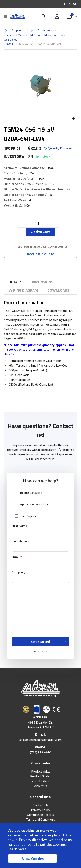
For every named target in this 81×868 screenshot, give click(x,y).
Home (5, 30)
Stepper (17, 30)
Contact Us (40, 805)
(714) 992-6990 (41, 752)
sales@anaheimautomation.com (40, 740)
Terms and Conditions (40, 819)
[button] (73, 119)
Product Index (41, 771)
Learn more (17, 849)
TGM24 (8, 44)
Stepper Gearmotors (40, 30)
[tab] (15, 282)
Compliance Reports (40, 814)
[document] (41, 846)
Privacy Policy (40, 810)
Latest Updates (41, 781)
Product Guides (41, 776)
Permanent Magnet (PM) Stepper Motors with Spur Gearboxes (35, 37)
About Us (40, 786)
